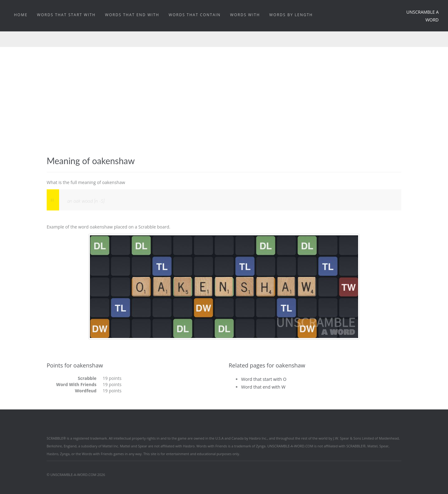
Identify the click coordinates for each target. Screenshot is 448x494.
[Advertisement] (224, 109)
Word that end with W (263, 387)
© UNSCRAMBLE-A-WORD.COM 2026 (76, 475)
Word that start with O (264, 379)
